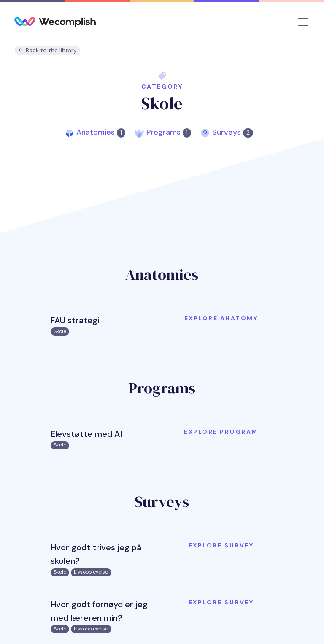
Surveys (233, 132)
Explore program (221, 432)
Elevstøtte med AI (86, 434)
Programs (169, 132)
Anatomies (101, 132)
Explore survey (221, 545)
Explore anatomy (221, 318)
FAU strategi (75, 320)
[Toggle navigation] (303, 22)
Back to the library (47, 50)
